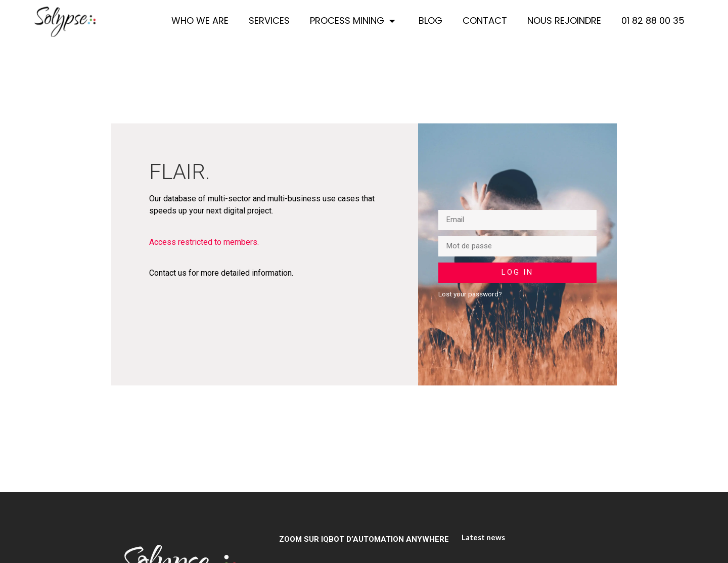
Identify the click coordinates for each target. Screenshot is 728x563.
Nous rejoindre (564, 20)
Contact (485, 20)
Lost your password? (470, 294)
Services (269, 20)
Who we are (200, 20)
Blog (430, 20)
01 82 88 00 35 (653, 20)
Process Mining (354, 21)
